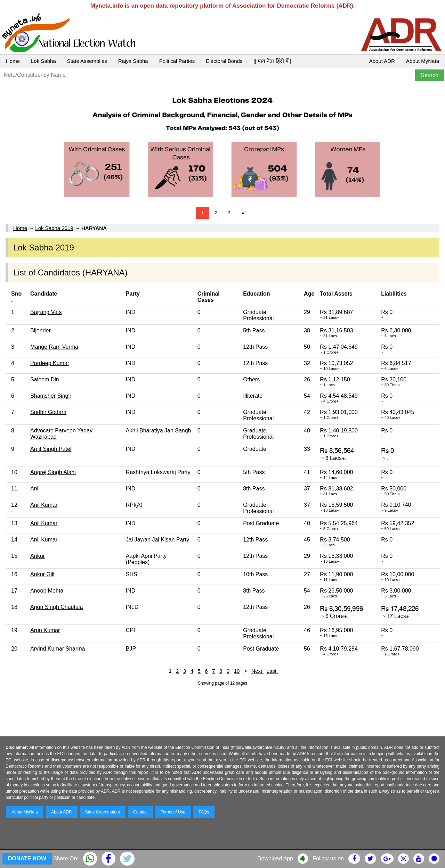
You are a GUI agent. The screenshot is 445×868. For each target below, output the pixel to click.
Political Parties (177, 61)
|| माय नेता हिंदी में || (273, 61)
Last (272, 671)
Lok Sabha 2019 (54, 228)
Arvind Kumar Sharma (58, 649)
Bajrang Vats (46, 312)
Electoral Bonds (224, 61)
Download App (275, 858)
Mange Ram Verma (54, 347)
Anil (35, 489)
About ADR (382, 61)
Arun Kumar (45, 630)
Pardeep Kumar (50, 363)
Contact (140, 812)
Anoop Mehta (47, 591)
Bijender (41, 330)
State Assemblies (87, 61)
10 (237, 671)
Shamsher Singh (51, 396)
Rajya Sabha (133, 61)
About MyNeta (423, 61)
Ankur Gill (42, 574)
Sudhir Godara (48, 412)
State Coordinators (103, 812)
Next (257, 671)
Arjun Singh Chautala (56, 607)
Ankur (38, 556)
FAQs (204, 812)
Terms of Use (173, 812)
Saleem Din (45, 379)
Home (13, 61)
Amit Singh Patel (51, 449)
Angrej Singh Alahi (53, 472)
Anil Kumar (44, 505)
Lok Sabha (43, 61)
